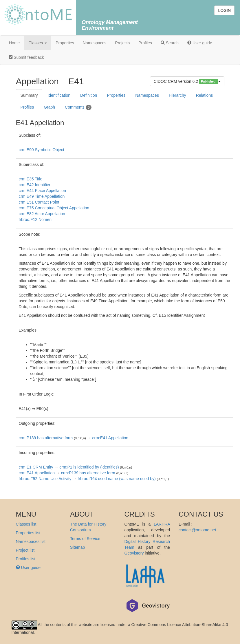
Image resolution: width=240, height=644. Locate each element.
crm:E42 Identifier (35, 185)
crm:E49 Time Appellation (42, 196)
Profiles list (26, 559)
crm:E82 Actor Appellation (42, 214)
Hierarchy (177, 95)
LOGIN (224, 10)
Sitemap (77, 547)
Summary (29, 95)
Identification (59, 95)
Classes (38, 43)
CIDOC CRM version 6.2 (187, 82)
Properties (65, 43)
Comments (78, 107)
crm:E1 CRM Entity (36, 467)
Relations (204, 95)
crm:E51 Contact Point (39, 202)
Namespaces (95, 43)
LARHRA (162, 524)
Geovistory (134, 553)
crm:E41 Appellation (110, 438)
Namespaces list (31, 541)
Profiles (145, 43)
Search (170, 43)
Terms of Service (85, 539)
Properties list (28, 533)
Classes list (26, 524)
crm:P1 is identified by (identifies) (89, 467)
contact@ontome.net (197, 530)
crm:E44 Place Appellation (42, 191)
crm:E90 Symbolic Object (42, 150)
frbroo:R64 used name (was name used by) (117, 479)
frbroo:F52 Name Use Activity (45, 479)
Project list (25, 550)
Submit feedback (26, 57)
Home (14, 43)
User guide (200, 43)
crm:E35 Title (31, 179)
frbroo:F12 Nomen (35, 219)
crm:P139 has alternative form (46, 438)
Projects (123, 43)
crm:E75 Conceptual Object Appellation (54, 208)
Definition (89, 95)
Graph (49, 107)
